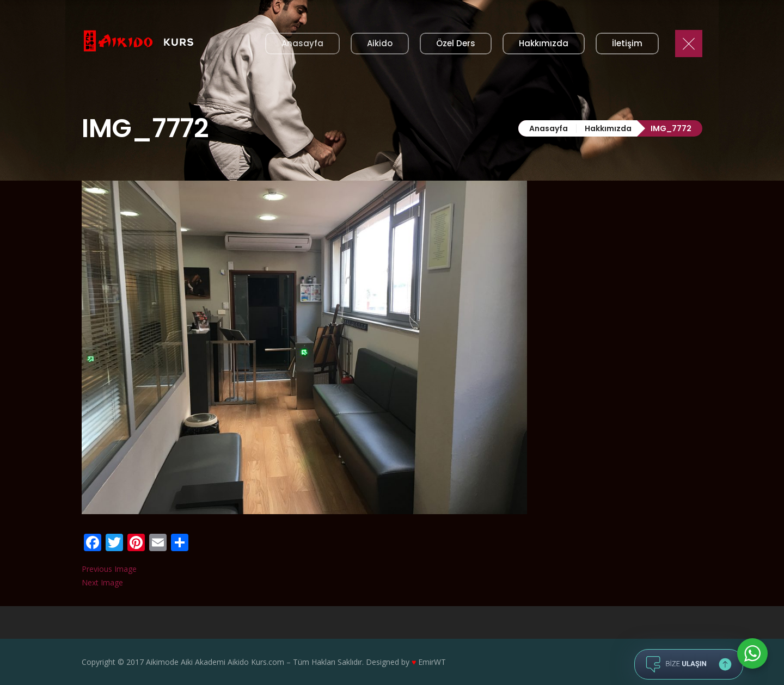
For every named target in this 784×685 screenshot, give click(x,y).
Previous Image (109, 569)
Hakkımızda (608, 128)
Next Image (102, 582)
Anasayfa (549, 128)
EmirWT (432, 662)
